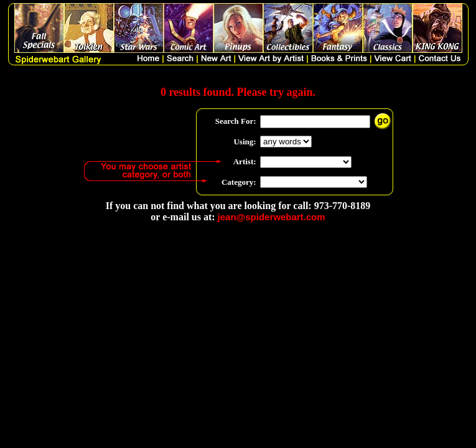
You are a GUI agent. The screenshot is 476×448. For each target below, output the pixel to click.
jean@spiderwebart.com (272, 217)
